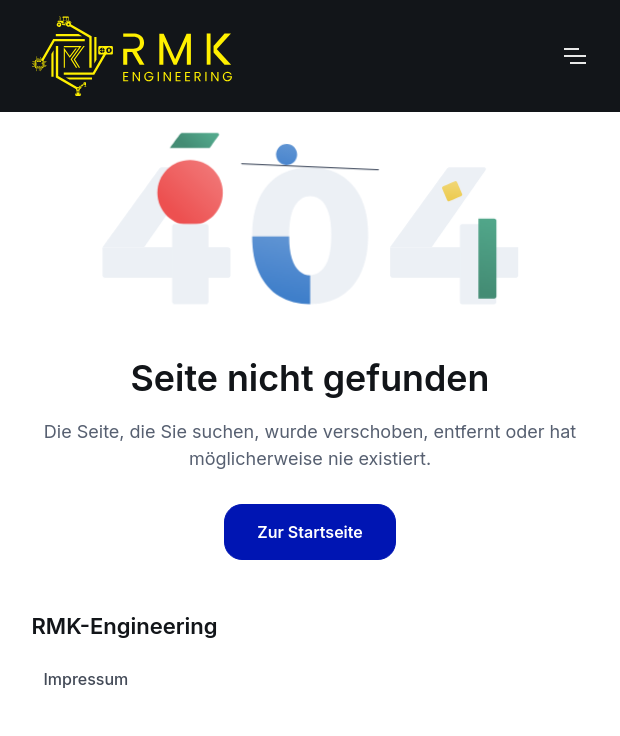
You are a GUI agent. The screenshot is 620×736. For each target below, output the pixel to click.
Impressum (86, 679)
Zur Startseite (310, 532)
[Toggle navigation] (574, 56)
